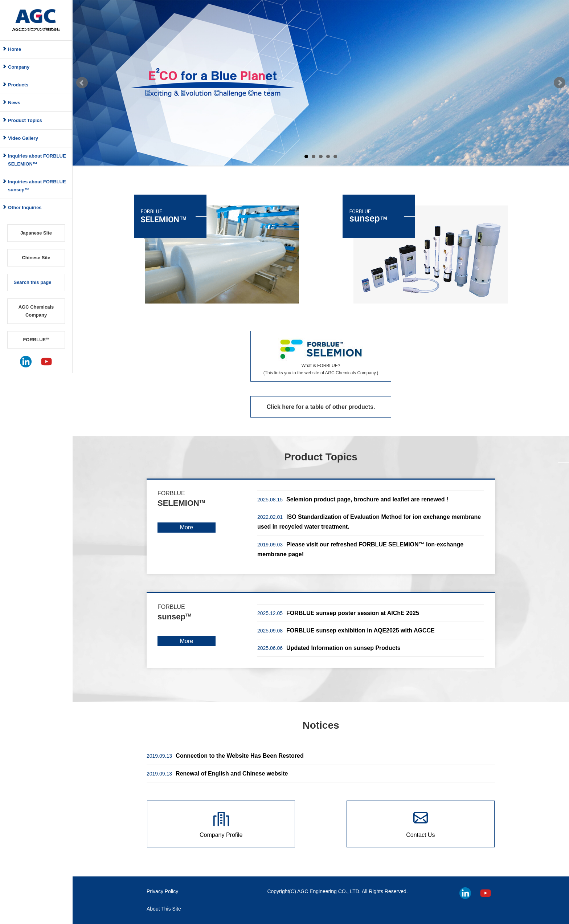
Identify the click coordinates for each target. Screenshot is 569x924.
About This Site (164, 909)
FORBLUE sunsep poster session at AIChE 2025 (338, 613)
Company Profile (221, 835)
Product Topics (25, 120)
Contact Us (420, 835)
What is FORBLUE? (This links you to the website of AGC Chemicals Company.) (321, 369)
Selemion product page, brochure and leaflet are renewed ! (353, 499)
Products (18, 85)
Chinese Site (36, 258)
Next (560, 83)
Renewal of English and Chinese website (217, 774)
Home (15, 49)
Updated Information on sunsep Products (329, 648)
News (14, 103)
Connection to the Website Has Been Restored (225, 756)
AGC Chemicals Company (36, 311)
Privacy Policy (162, 891)
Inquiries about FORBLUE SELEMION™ (37, 160)
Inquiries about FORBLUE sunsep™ (37, 186)
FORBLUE (36, 340)
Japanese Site (36, 233)
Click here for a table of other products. (321, 407)
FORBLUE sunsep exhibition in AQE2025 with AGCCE (346, 630)
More (187, 527)
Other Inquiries (25, 207)
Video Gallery (23, 138)
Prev (82, 83)
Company (19, 67)
